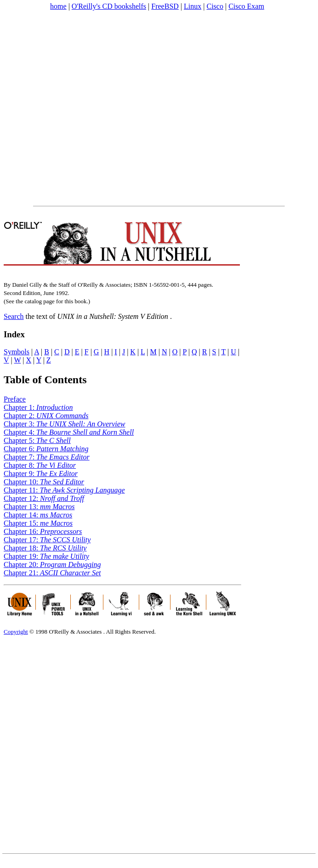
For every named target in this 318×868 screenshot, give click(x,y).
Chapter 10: (44, 482)
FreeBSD (165, 6)
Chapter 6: (46, 449)
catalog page (39, 301)
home (58, 6)
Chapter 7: (47, 457)
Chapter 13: (39, 507)
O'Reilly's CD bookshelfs (109, 6)
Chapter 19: (46, 556)
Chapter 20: (52, 564)
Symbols (17, 352)
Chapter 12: (44, 498)
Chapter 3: (65, 424)
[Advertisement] (90, 108)
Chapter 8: (40, 465)
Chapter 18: (45, 548)
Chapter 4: (69, 432)
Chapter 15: (38, 523)
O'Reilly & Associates (75, 632)
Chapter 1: (38, 407)
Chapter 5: (37, 440)
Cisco (215, 6)
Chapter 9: (41, 474)
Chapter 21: (52, 573)
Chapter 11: (64, 490)
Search (14, 316)
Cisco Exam (246, 6)
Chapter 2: (46, 416)
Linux (193, 6)
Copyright (16, 632)
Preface (15, 399)
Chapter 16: (43, 531)
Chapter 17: (47, 540)
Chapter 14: (38, 515)
